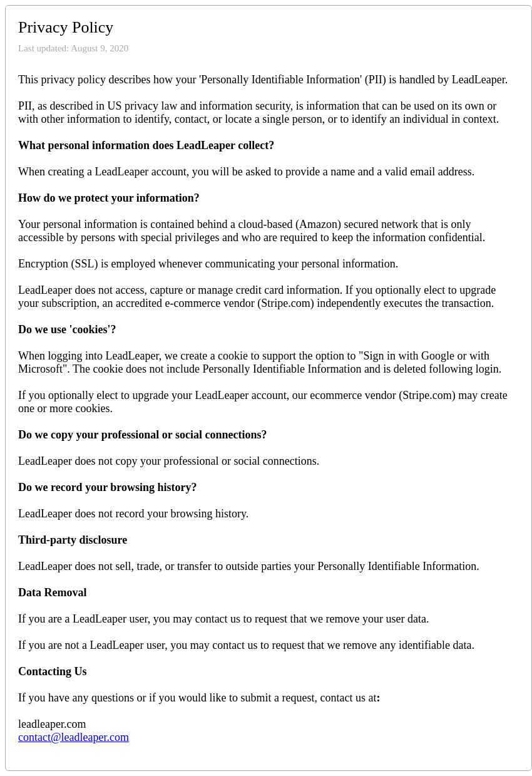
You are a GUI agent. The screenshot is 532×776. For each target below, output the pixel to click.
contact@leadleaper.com (74, 737)
